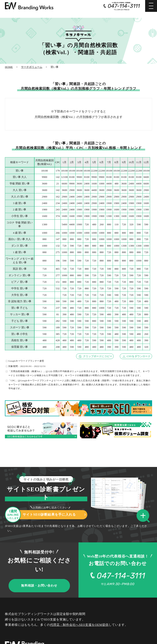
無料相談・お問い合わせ (39, 586)
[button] (144, 516)
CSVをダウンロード (139, 356)
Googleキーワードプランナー (24, 361)
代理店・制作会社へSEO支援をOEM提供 (79, 625)
